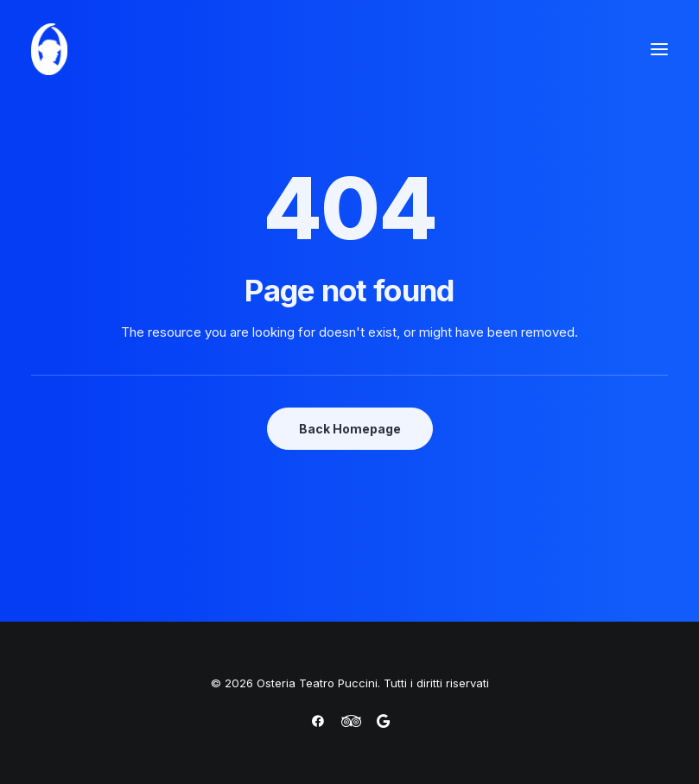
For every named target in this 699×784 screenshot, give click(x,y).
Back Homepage (350, 429)
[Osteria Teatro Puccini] (49, 49)
